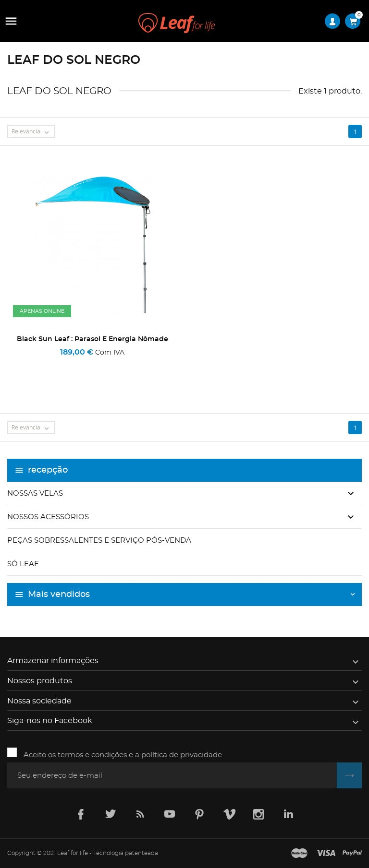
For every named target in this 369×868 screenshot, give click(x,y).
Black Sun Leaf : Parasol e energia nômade (92, 339)
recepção (48, 470)
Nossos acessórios (48, 517)
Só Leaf (23, 564)
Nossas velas (35, 493)
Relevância (33, 132)
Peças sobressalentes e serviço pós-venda (99, 541)
